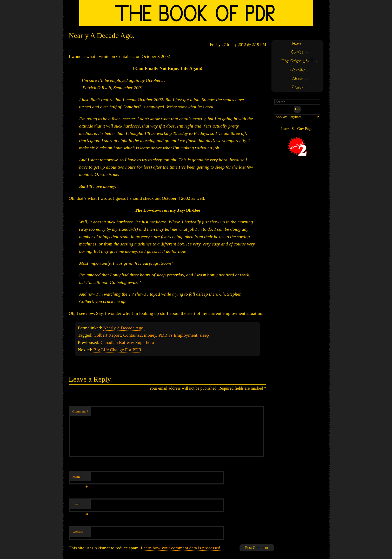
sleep (204, 335)
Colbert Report (107, 335)
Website (78, 532)
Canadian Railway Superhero (127, 342)
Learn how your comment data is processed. (181, 548)
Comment (80, 411)
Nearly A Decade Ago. (124, 328)
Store (297, 88)
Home (297, 44)
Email (80, 506)
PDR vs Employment (178, 335)
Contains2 (132, 335)
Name (80, 478)
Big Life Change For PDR (118, 350)
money (150, 335)
